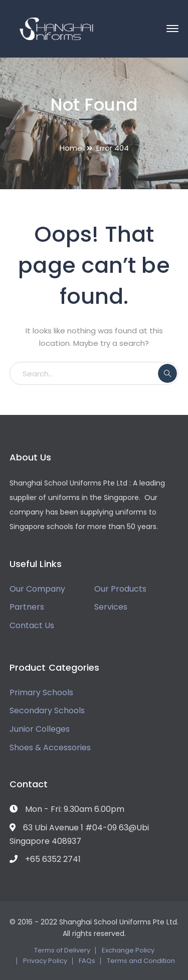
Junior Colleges (40, 729)
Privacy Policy (45, 961)
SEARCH (167, 373)
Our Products (120, 589)
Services (111, 607)
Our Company (37, 589)
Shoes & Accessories (50, 748)
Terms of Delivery (62, 950)
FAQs (87, 961)
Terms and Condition (141, 961)
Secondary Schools (47, 710)
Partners (27, 607)
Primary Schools (41, 692)
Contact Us (32, 625)
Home (71, 148)
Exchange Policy (128, 950)
